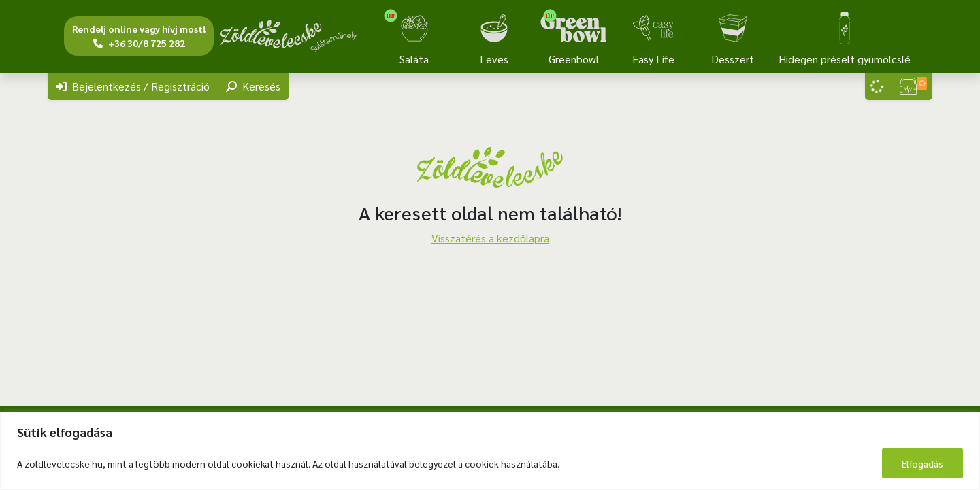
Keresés (253, 86)
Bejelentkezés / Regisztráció (133, 86)
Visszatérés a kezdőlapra (490, 238)
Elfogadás (922, 463)
